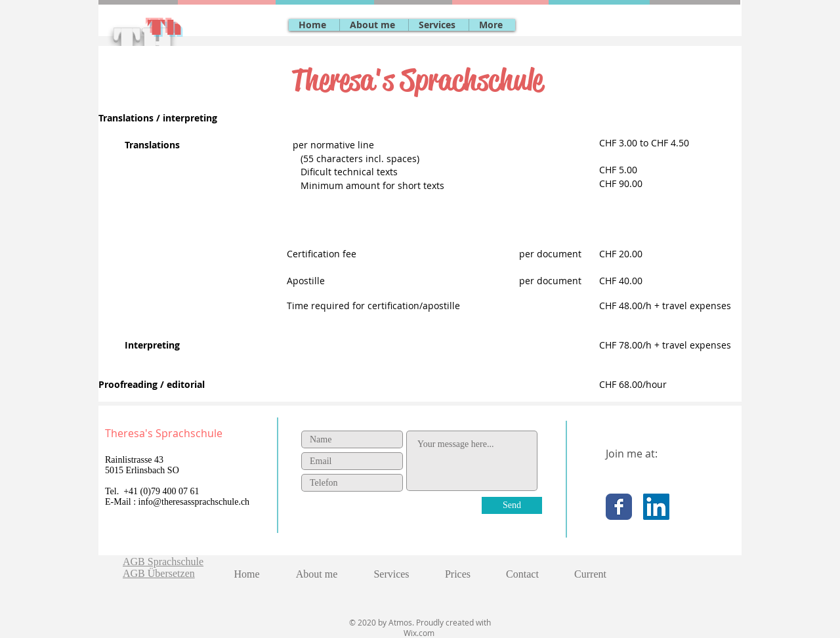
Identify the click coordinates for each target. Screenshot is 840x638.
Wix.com (420, 633)
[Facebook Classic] (619, 507)
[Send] (512, 505)
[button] (438, 25)
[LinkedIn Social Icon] (656, 507)
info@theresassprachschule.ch (194, 502)
